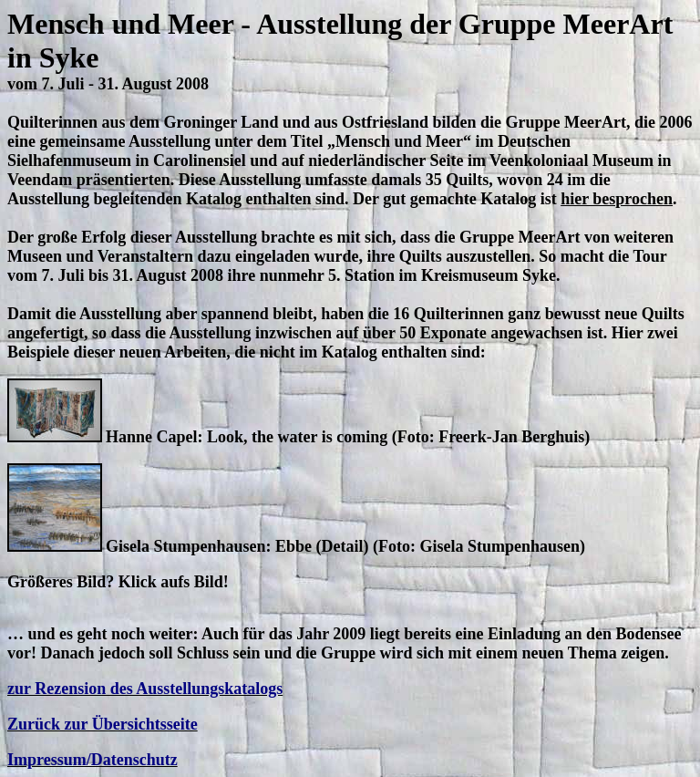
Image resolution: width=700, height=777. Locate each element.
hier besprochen (617, 199)
